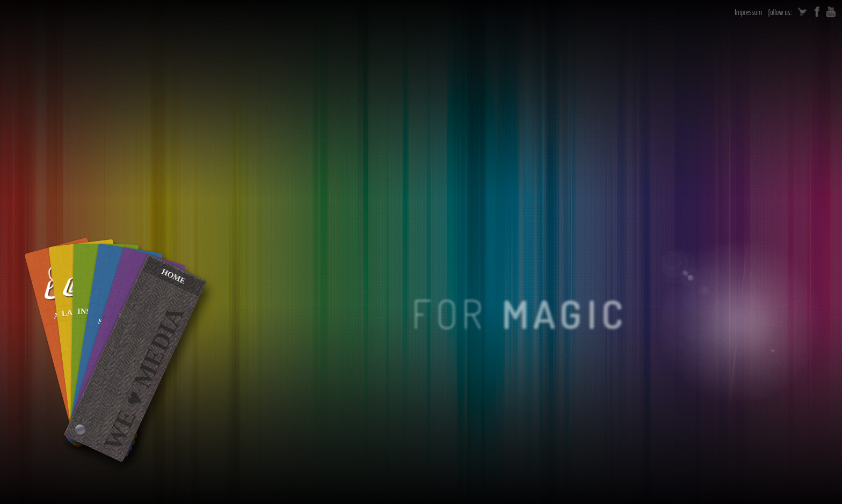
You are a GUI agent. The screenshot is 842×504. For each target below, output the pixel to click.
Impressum (748, 12)
